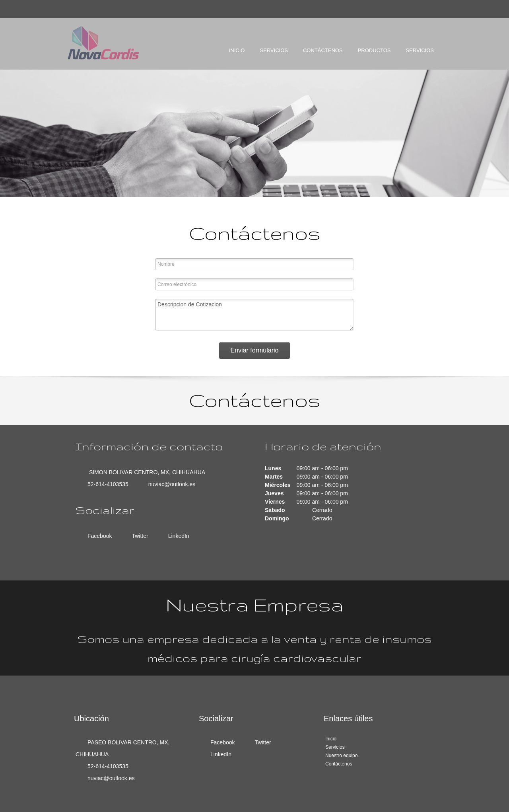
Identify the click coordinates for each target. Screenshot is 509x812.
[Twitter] (138, 536)
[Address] (144, 472)
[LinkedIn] (177, 536)
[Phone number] (106, 484)
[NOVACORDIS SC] (103, 43)
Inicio (331, 739)
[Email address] (170, 484)
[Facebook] (98, 536)
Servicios (335, 747)
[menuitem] (237, 57)
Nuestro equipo (341, 756)
